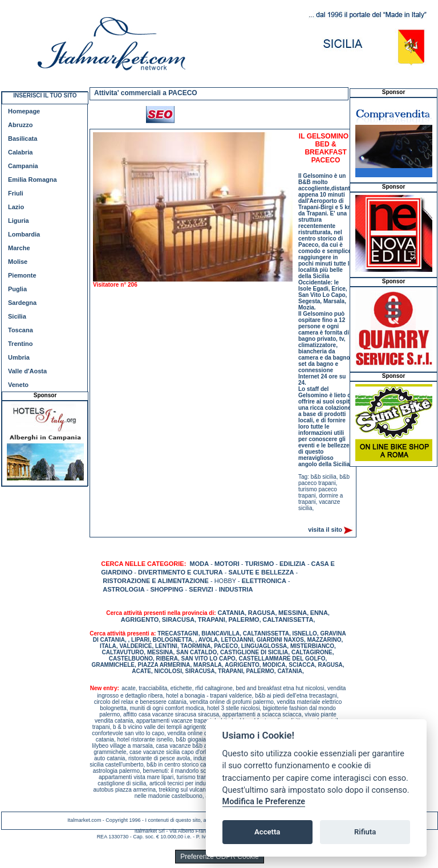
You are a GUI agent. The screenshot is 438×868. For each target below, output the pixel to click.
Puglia (17, 289)
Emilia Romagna (33, 180)
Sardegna (22, 303)
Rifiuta (365, 832)
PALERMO (244, 620)
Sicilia (17, 316)
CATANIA (231, 613)
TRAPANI (212, 620)
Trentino (20, 344)
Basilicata (23, 138)
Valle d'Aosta (27, 371)
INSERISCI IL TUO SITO (45, 95)
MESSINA (293, 613)
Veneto (18, 385)
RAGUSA (262, 613)
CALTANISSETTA (288, 620)
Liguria (19, 221)
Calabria (20, 152)
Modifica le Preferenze (264, 802)
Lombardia (24, 234)
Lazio (16, 207)
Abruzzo (20, 125)
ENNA (319, 613)
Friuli (16, 193)
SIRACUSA (178, 620)
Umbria (19, 357)
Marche (19, 248)
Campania (23, 166)
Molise (18, 262)
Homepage (24, 111)
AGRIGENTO (140, 620)
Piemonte (22, 275)
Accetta (267, 832)
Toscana (21, 330)
